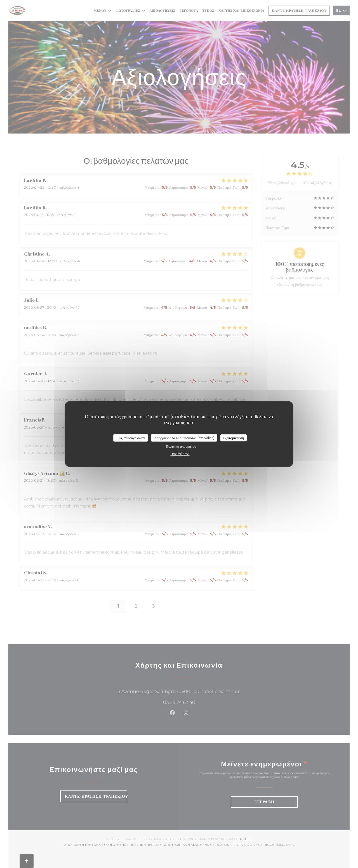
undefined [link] (180, 454)
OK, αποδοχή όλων (131, 437)
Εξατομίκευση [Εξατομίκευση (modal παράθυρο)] (234, 437)
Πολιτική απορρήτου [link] (181, 446)
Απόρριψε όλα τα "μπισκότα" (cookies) (184, 437)
